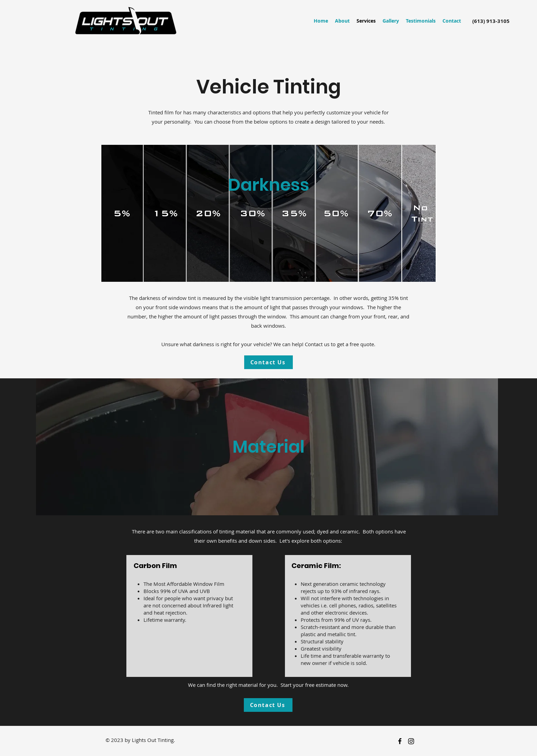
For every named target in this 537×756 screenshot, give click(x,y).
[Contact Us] (268, 362)
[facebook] (400, 741)
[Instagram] (411, 741)
